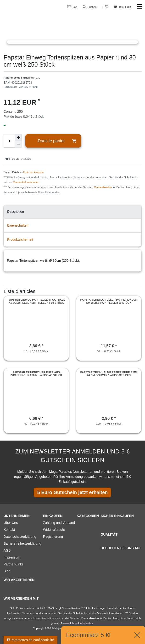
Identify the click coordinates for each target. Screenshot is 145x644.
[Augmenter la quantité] (18, 138)
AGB (7, 550)
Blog (72, 7)
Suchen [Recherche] (90, 7)
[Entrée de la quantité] (9, 141)
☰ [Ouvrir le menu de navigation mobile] (139, 7)
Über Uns (11, 523)
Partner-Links (14, 564)
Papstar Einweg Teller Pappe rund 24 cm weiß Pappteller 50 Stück (109, 301)
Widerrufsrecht (54, 530)
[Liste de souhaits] (105, 7)
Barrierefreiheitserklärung (22, 543)
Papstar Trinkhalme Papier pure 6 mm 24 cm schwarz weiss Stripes (109, 374)
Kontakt (9, 530)
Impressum (12, 557)
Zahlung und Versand (59, 523)
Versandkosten (103, 187)
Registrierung (53, 537)
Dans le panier (57, 141)
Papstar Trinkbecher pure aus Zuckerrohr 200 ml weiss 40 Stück (36, 374)
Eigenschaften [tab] (18, 225)
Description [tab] (16, 212)
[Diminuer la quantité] (18, 144)
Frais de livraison (33, 172)
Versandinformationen (26, 182)
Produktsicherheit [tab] (20, 240)
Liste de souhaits (18, 159)
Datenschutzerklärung (20, 537)
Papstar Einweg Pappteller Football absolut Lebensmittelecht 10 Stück (36, 301)
